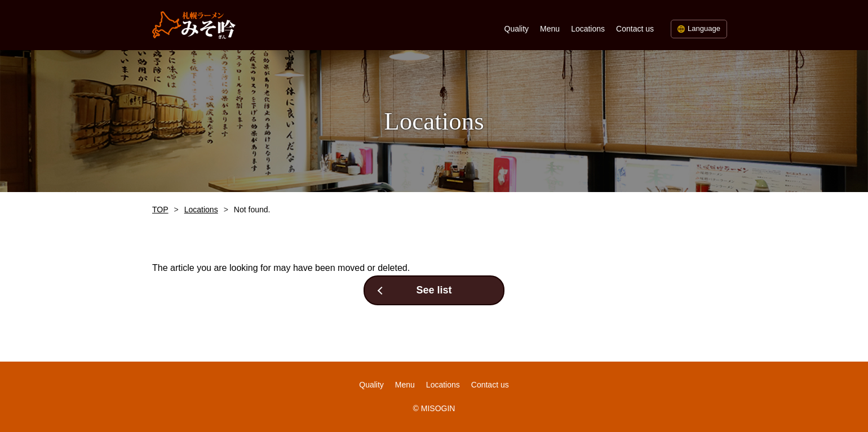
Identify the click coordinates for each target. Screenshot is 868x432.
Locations (588, 29)
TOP (160, 210)
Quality (517, 29)
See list (434, 290)
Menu (550, 29)
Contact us (635, 29)
